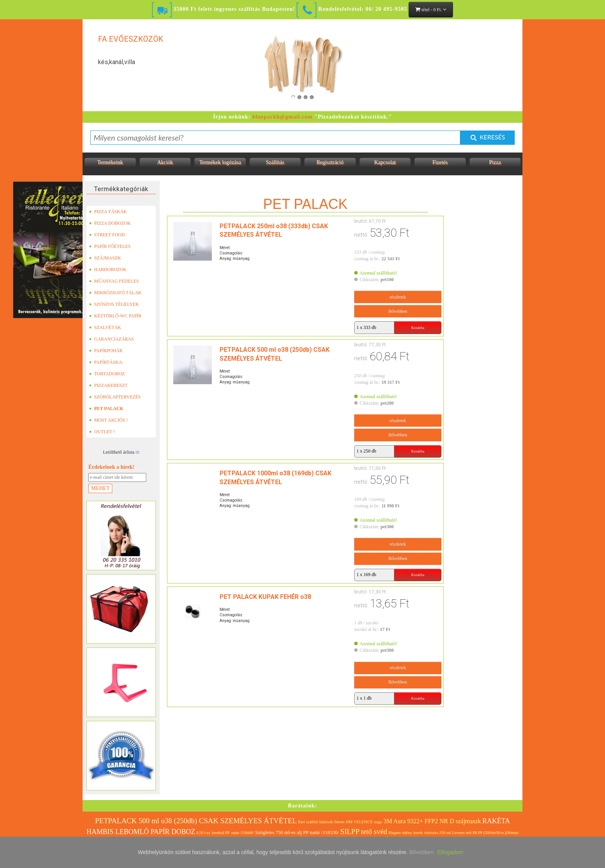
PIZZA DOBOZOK (110, 223)
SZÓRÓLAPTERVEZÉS (115, 397)
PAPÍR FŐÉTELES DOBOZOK (110, 246)
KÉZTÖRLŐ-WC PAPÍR (115, 316)
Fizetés (440, 162)
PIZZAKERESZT (108, 385)
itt (137, 452)
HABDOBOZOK (108, 270)
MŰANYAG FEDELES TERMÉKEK (114, 281)
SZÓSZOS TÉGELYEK (114, 304)
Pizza (495, 162)
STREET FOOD (107, 235)
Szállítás (275, 162)
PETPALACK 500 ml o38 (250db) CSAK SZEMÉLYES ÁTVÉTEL (196, 821)
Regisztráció (330, 162)
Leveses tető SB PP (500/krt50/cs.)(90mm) (485, 833)
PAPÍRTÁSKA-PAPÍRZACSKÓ (107, 362)
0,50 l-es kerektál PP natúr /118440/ (225, 833)
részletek (398, 297)
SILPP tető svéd (364, 832)
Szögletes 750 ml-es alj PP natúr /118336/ (297, 832)
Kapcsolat (385, 162)
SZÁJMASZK (105, 258)
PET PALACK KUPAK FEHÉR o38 (265, 597)
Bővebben (398, 311)
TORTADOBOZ (107, 374)
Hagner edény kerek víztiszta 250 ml (420, 832)
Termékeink (110, 162)
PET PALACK (106, 409)
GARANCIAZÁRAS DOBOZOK (112, 339)
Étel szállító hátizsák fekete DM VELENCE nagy (340, 822)
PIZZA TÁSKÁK (108, 212)
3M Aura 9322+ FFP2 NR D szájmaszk (432, 821)
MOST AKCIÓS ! (108, 420)
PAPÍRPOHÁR (106, 351)
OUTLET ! (102, 432)
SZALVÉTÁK (105, 327)
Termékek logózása (220, 162)
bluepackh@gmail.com (282, 117)
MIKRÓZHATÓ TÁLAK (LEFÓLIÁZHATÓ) (115, 293)
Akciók (165, 162)
